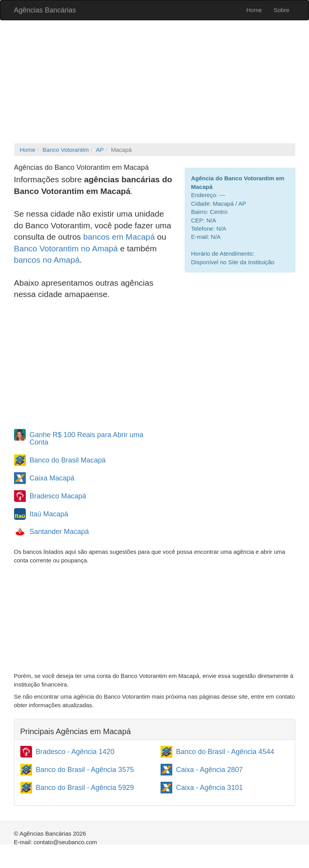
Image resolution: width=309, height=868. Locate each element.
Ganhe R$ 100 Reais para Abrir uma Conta (87, 439)
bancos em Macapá (119, 237)
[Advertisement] (155, 83)
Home (254, 10)
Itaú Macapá (49, 514)
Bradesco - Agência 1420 (75, 752)
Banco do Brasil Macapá (68, 460)
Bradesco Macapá (58, 496)
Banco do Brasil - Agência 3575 (85, 770)
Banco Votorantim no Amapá (66, 248)
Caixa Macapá (52, 478)
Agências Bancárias (45, 10)
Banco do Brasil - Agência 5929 (85, 788)
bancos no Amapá (47, 260)
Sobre (281, 10)
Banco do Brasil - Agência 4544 (225, 752)
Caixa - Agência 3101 (210, 788)
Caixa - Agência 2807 (210, 770)
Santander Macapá (59, 532)
